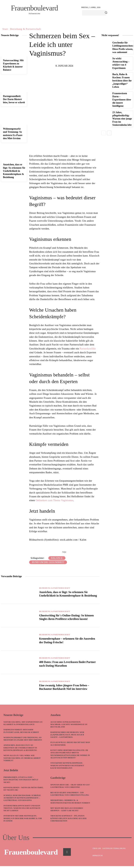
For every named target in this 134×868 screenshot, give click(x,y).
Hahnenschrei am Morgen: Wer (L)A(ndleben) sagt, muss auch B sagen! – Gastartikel (68, 734)
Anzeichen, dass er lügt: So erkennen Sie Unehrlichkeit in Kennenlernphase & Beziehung (14, 171)
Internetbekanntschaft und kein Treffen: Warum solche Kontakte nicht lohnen (22, 807)
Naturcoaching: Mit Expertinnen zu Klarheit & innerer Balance (23, 723)
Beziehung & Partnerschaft (26, 29)
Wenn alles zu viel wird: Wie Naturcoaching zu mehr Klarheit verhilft (22, 758)
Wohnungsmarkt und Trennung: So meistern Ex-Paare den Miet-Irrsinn (23, 738)
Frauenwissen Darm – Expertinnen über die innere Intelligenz (122, 100)
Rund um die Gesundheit (48, 562)
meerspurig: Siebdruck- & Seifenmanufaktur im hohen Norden (66, 802)
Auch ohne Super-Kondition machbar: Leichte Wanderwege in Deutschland (69, 724)
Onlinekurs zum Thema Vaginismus (54, 500)
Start (5, 29)
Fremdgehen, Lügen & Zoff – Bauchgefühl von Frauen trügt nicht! (21, 779)
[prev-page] (104, 133)
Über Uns (16, 840)
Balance (57, 558)
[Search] (106, 13)
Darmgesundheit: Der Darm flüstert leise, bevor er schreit (14, 99)
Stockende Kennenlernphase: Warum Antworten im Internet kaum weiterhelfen (68, 765)
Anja (64, 552)
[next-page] (109, 133)
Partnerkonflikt (88, 349)
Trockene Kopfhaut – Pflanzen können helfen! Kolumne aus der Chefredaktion (69, 820)
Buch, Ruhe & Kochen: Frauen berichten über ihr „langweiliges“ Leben (122, 81)
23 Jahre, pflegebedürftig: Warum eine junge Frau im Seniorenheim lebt (122, 119)
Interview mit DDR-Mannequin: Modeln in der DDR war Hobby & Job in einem (23, 818)
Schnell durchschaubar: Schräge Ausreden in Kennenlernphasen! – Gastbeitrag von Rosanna (23, 797)
